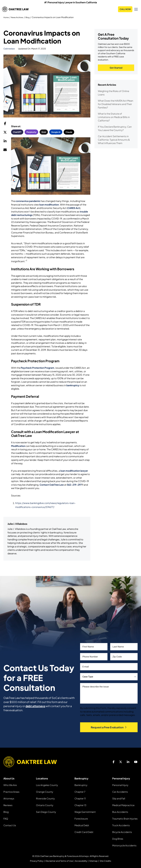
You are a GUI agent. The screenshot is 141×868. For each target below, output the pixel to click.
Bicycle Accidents (122, 832)
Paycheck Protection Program (38, 368)
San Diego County (46, 812)
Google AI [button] (56, 132)
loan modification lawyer (74, 471)
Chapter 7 (80, 792)
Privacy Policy (37, 861)
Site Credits (105, 861)
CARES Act (74, 208)
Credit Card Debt (84, 832)
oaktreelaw (9, 49)
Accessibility (81, 861)
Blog (30, 17)
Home (6, 17)
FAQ (6, 819)
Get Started (116, 68)
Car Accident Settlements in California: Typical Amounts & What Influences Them (114, 140)
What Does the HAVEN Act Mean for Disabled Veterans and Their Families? (116, 105)
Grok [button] (44, 132)
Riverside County (45, 799)
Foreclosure (81, 819)
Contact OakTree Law (52, 485)
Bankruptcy (81, 785)
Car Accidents (120, 792)
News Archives (19, 17)
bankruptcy (73, 385)
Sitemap (93, 861)
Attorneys (9, 799)
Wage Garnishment (85, 812)
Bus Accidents (120, 812)
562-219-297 (74, 485)
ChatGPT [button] (17, 132)
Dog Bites (118, 839)
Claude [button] (69, 132)
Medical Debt (82, 825)
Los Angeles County (47, 785)
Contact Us (10, 825)
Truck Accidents (121, 825)
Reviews (8, 805)
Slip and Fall (119, 799)
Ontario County (45, 805)
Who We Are (10, 785)
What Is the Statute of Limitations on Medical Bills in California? (114, 118)
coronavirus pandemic (28, 201)
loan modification (49, 205)
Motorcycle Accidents (124, 846)
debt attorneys (35, 706)
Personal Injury (120, 785)
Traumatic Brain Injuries (125, 819)
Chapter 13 (80, 805)
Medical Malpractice (123, 805)
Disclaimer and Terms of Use (59, 861)
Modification (18, 446)
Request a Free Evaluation (109, 727)
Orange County (45, 792)
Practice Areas (11, 792)
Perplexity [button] (31, 132)
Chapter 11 (80, 799)
